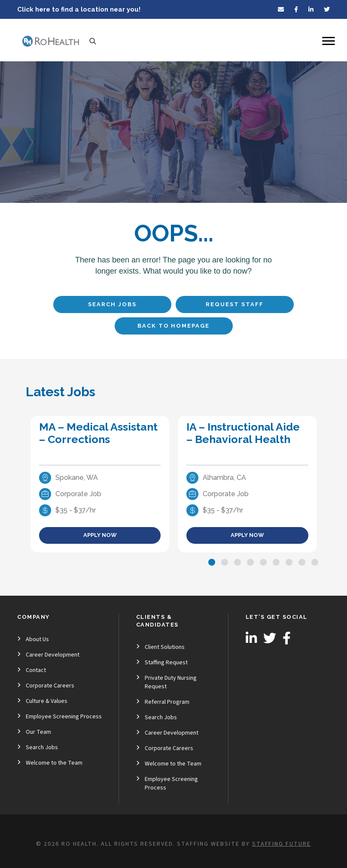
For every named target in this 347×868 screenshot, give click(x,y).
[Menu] (329, 41)
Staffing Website (208, 844)
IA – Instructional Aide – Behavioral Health (243, 433)
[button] (212, 562)
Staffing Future (282, 844)
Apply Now (100, 535)
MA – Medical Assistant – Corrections (98, 433)
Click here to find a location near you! (79, 9)
